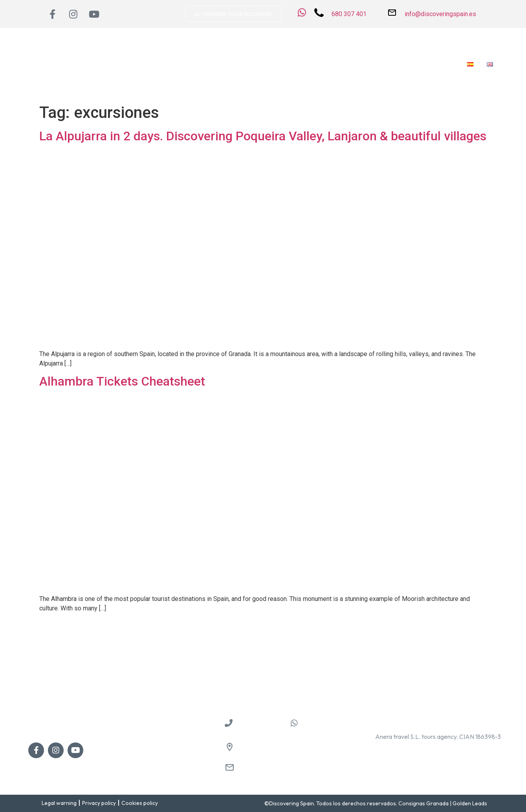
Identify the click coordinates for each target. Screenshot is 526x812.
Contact (443, 64)
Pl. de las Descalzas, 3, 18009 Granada (291, 748)
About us (125, 64)
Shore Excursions (368, 64)
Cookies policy (140, 803)
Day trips (211, 64)
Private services (309, 64)
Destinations (167, 64)
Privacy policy (99, 803)
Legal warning (59, 803)
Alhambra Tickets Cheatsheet (122, 381)
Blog (412, 64)
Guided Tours (255, 64)
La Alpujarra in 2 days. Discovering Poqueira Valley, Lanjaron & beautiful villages (263, 136)
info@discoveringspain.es (272, 768)
